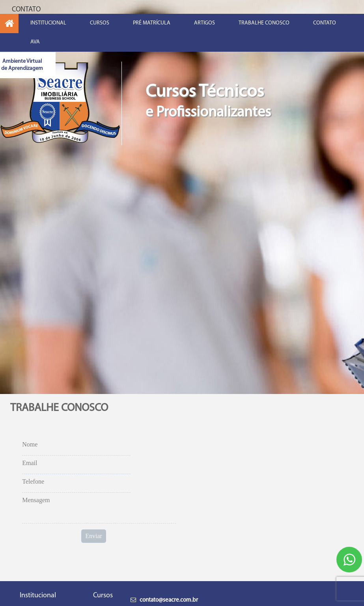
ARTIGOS (204, 23)
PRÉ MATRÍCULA (152, 23)
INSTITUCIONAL (48, 23)
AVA (35, 42)
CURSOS (100, 23)
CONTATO (325, 23)
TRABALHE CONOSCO (264, 23)
